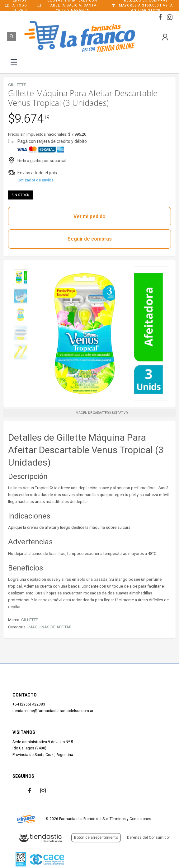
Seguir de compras (90, 239)
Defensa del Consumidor (148, 838)
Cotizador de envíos (35, 180)
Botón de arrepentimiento (96, 838)
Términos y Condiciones (130, 819)
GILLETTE (30, 620)
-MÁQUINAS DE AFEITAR (49, 627)
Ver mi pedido (89, 216)
